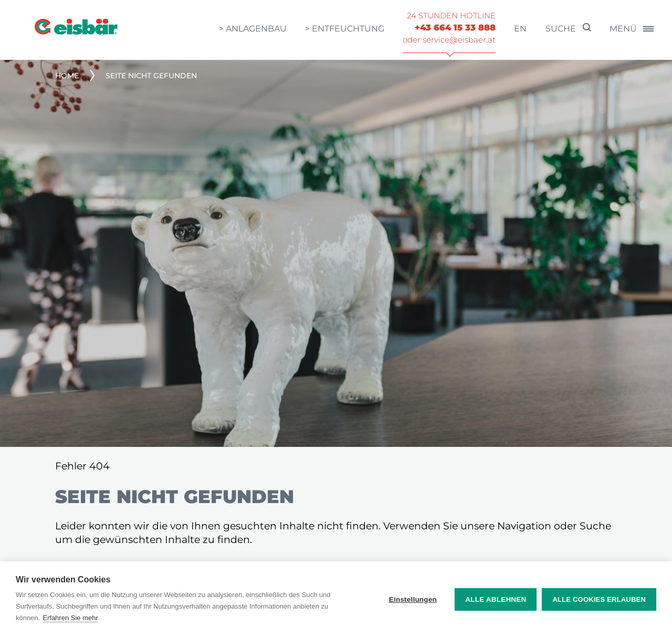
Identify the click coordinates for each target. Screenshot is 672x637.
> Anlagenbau (253, 29)
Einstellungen (413, 599)
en (520, 29)
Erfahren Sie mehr (70, 618)
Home (67, 76)
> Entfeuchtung (345, 29)
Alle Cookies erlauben (599, 599)
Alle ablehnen (496, 599)
